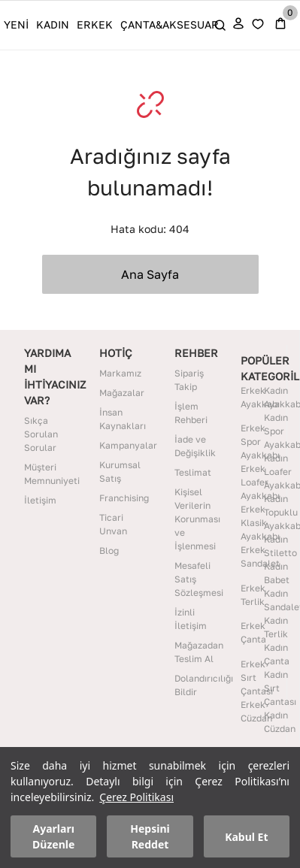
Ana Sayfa (150, 274)
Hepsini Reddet (150, 836)
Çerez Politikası (136, 797)
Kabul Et (246, 837)
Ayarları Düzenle (53, 836)
